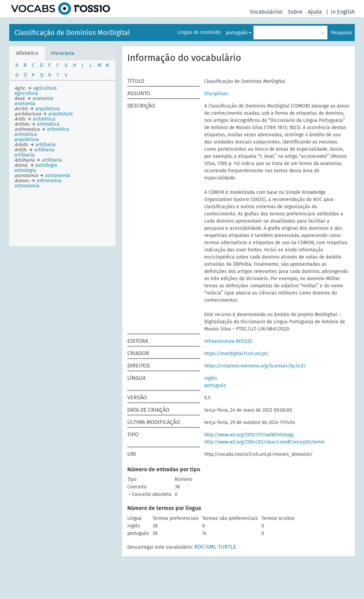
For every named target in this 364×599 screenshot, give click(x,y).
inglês (211, 378)
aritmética (26, 134)
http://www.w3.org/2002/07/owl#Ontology (249, 435)
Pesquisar (342, 33)
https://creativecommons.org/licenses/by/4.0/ (255, 366)
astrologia (25, 170)
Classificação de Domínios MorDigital (72, 33)
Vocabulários (266, 12)
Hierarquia (63, 53)
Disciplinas (216, 94)
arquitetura (27, 140)
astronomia (27, 186)
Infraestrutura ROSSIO (228, 341)
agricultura (26, 93)
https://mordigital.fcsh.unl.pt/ (237, 354)
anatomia (25, 104)
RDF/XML (205, 547)
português (237, 33)
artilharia (24, 155)
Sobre (295, 12)
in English (343, 12)
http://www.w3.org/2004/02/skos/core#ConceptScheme (264, 442)
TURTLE (227, 547)
